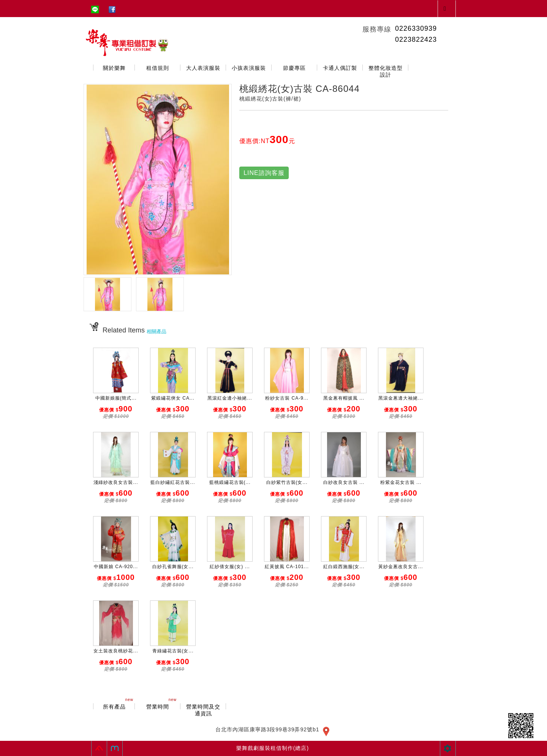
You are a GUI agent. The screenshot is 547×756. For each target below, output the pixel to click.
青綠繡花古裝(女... (173, 651)
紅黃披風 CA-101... (287, 567)
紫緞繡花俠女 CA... (173, 398)
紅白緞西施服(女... (344, 567)
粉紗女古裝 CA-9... (287, 398)
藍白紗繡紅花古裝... (173, 482)
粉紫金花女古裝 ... (401, 482)
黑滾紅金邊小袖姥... (230, 398)
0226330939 (416, 28)
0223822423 (416, 39)
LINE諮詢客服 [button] (264, 173)
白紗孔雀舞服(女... (173, 567)
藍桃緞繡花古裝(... (230, 482)
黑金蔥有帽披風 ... (344, 398)
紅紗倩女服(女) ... (230, 567)
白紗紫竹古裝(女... (287, 482)
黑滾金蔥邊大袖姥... (401, 398)
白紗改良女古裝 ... (344, 482)
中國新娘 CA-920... (116, 567)
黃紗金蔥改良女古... (401, 567)
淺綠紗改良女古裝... (116, 482)
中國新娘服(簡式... (116, 398)
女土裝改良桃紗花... (116, 651)
